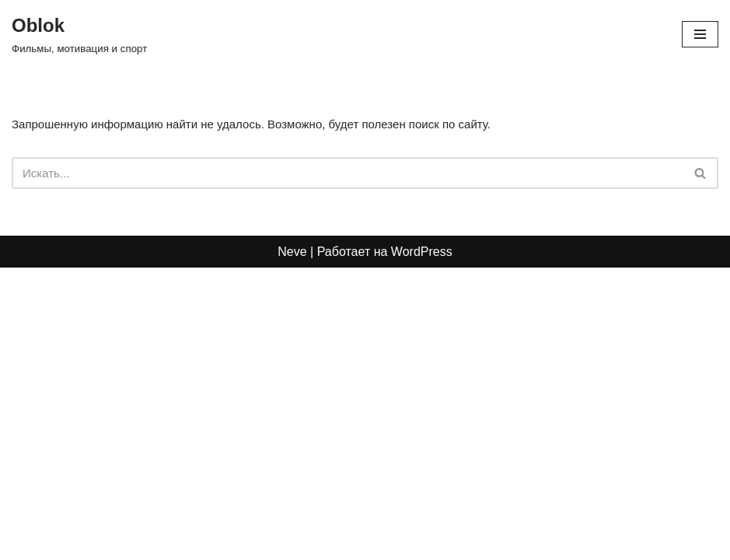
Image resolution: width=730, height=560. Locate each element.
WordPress (422, 543)
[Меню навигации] (700, 34)
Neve (292, 543)
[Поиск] (348, 174)
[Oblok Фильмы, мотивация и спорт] (79, 34)
